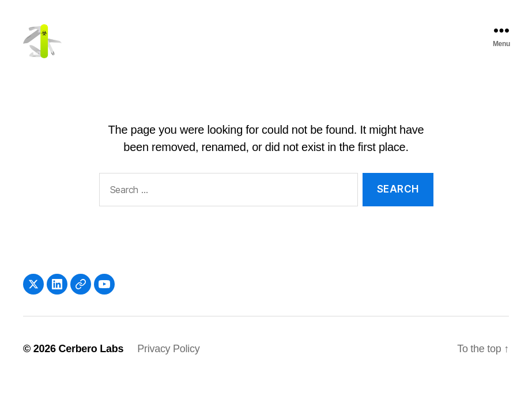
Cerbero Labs (91, 363)
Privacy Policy (168, 363)
